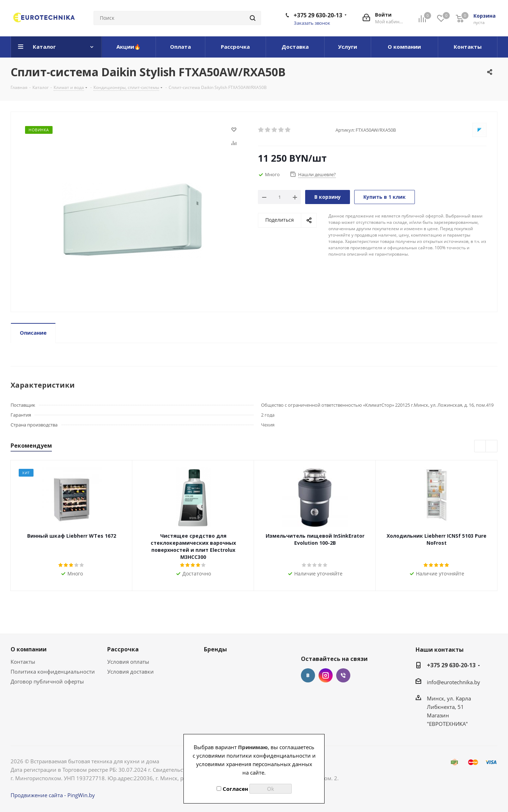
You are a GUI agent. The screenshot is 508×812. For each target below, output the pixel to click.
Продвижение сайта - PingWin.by (53, 795)
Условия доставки (131, 671)
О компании (29, 649)
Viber (343, 675)
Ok (271, 789)
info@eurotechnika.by (453, 682)
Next (492, 446)
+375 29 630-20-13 (318, 15)
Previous (480, 446)
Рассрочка (123, 649)
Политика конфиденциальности (53, 671)
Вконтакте (308, 675)
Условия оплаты (128, 662)
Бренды (215, 649)
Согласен (232, 789)
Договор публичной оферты (47, 681)
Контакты (23, 662)
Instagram (326, 675)
